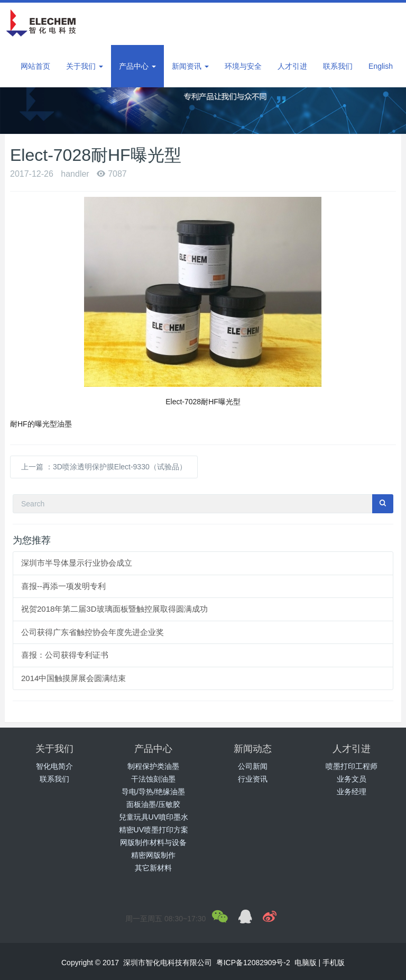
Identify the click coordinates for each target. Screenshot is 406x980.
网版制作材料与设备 (153, 842)
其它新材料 (153, 868)
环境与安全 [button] (243, 66)
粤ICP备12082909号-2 (254, 963)
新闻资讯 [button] (190, 66)
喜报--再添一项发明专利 (63, 586)
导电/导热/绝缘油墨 (153, 792)
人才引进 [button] (292, 66)
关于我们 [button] (85, 66)
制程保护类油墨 (153, 766)
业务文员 (352, 779)
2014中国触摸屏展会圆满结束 (73, 678)
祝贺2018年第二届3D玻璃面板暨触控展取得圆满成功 (114, 609)
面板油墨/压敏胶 (153, 804)
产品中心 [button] (137, 66)
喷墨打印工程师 (352, 766)
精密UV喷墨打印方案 (154, 830)
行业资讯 (253, 779)
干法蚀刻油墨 (153, 779)
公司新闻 (253, 766)
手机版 (334, 963)
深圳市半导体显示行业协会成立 (77, 563)
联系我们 (54, 779)
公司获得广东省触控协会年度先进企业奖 (93, 632)
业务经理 (352, 792)
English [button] (381, 66)
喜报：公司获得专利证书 (65, 655)
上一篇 (104, 467)
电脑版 (306, 963)
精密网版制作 (153, 855)
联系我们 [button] (338, 66)
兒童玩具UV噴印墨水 (154, 817)
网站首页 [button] (35, 66)
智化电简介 (54, 766)
